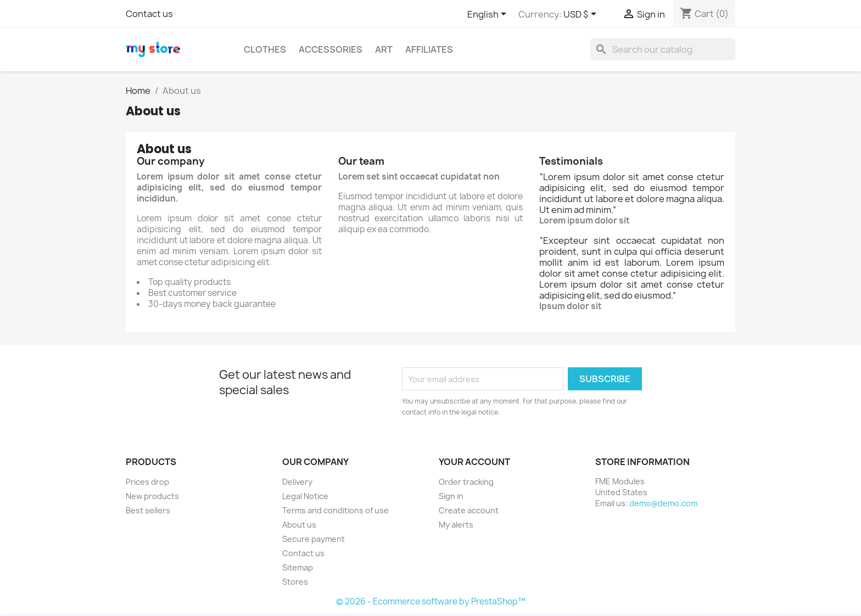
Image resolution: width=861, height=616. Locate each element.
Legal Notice (305, 496)
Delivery (297, 482)
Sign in (451, 496)
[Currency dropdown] (582, 15)
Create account (469, 510)
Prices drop (147, 482)
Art (384, 49)
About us (299, 525)
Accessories (331, 49)
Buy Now (472, 597)
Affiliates (429, 49)
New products (152, 496)
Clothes (265, 49)
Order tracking (466, 482)
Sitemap (298, 567)
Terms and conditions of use (336, 510)
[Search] (663, 49)
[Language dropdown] (489, 15)
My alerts (456, 525)
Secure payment (314, 539)
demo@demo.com (663, 503)
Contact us (149, 14)
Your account (474, 462)
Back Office (393, 597)
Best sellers (148, 510)
